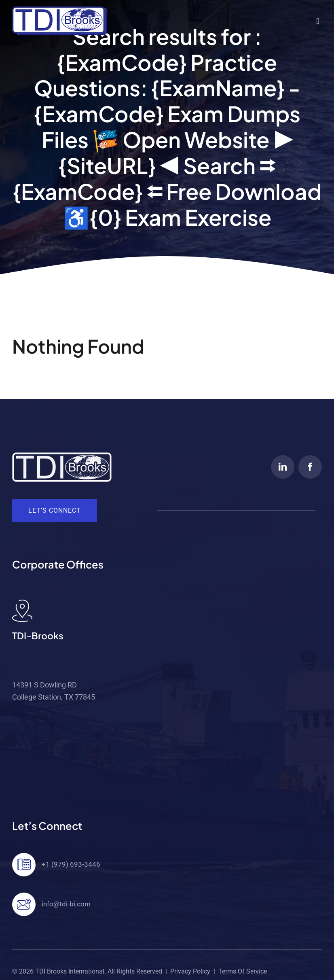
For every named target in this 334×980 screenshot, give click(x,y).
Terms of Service (243, 971)
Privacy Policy (190, 971)
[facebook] (310, 467)
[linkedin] (283, 467)
